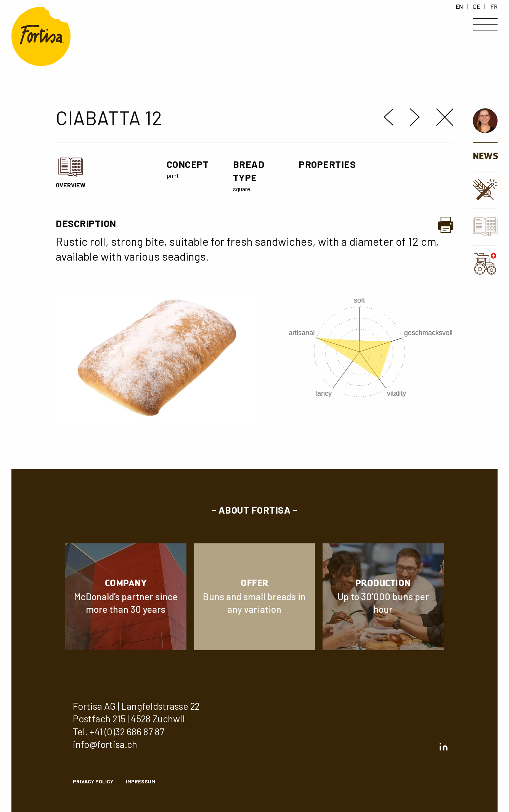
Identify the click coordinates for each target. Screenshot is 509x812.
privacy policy (93, 781)
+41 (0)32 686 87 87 (127, 731)
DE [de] (477, 6)
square (242, 189)
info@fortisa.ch (105, 744)
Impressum (140, 781)
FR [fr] (494, 6)
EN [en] (459, 6)
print (173, 175)
